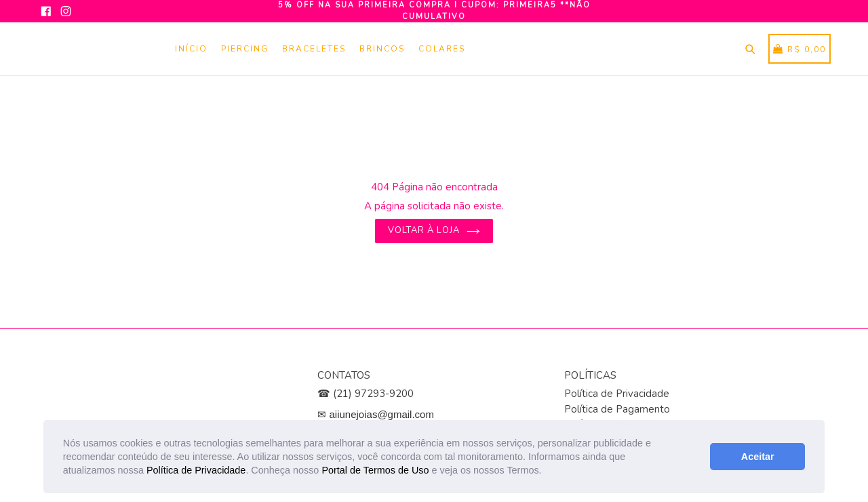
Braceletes (314, 49)
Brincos (382, 49)
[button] (547, 472)
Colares (442, 49)
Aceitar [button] (758, 457)
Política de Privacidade (196, 470)
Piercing (245, 49)
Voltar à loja (434, 230)
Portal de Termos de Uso (375, 470)
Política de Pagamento (617, 409)
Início (191, 49)
